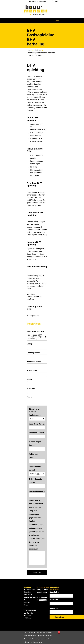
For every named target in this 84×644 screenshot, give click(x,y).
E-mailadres (54, 592)
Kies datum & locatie (35, 331)
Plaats (29, 397)
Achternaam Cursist (34, 456)
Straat (29, 379)
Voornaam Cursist (36, 433)
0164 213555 (42, 597)
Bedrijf (30, 344)
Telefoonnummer (34, 362)
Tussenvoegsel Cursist (35, 443)
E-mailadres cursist (37, 491)
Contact (55, 1)
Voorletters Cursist (37, 424)
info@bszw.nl (42, 590)
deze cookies (37, 642)
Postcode (31, 388)
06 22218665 (42, 600)
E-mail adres (32, 371)
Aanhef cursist (35, 415)
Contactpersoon (34, 353)
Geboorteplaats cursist (35, 481)
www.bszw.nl (42, 592)
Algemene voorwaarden (38, 1)
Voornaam (54, 600)
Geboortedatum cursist (35, 468)
